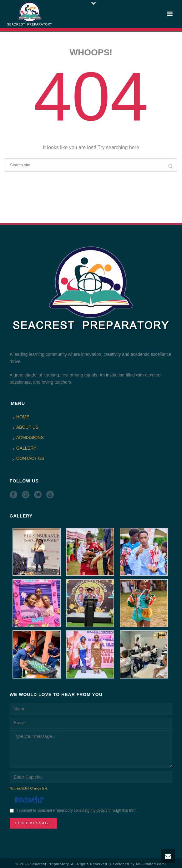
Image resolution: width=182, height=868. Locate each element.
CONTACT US (28, 459)
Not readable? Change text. (29, 788)
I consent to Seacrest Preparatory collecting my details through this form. (77, 810)
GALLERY (24, 448)
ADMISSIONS (28, 438)
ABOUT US (25, 427)
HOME (21, 417)
